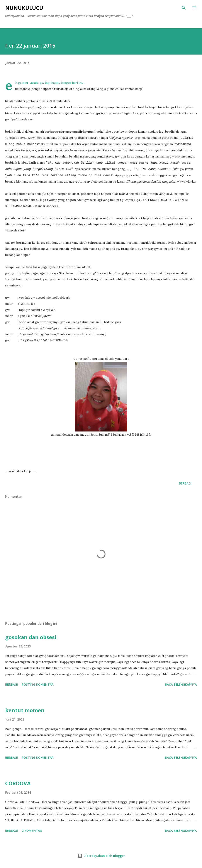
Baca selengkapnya (181, 684)
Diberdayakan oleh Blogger (101, 856)
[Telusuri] (184, 8)
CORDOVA (18, 783)
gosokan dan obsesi (31, 637)
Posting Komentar (38, 684)
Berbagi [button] (185, 483)
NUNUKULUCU (24, 8)
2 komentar (32, 831)
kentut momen (25, 710)
